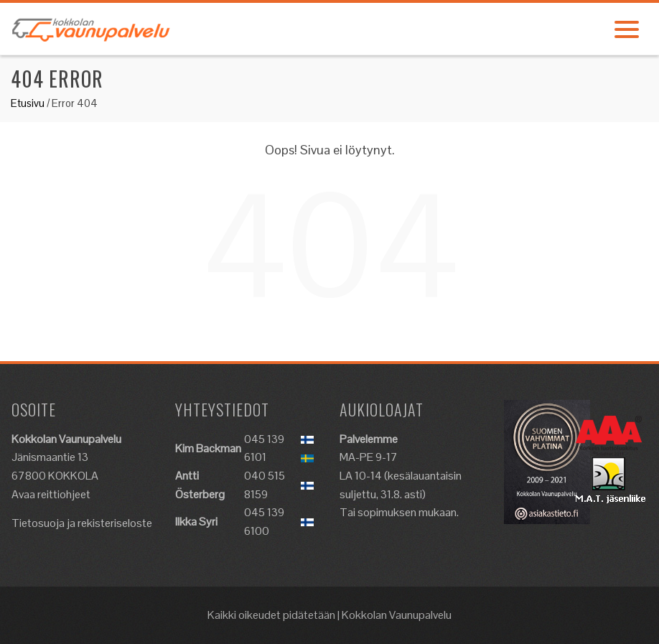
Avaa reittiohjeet (51, 494)
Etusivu (28, 103)
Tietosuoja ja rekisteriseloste (82, 523)
